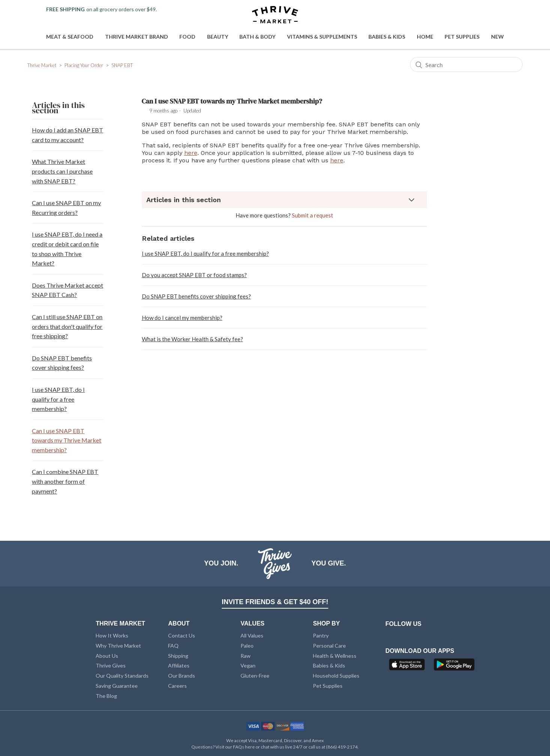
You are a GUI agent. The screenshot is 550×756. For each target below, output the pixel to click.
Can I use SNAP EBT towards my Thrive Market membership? (67, 440)
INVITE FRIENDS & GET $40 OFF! (275, 602)
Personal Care (329, 646)
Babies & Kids (387, 37)
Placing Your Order (84, 65)
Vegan (248, 665)
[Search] (466, 64)
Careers (177, 686)
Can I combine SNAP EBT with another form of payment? (65, 481)
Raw (246, 656)
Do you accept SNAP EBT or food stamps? (194, 275)
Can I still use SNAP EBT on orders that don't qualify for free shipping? (67, 326)
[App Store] (408, 667)
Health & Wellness (335, 656)
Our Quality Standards (122, 676)
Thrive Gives (111, 665)
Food (187, 37)
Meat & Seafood (70, 37)
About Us (107, 656)
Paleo (247, 646)
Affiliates (179, 665)
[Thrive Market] (275, 15)
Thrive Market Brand (137, 37)
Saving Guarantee (117, 686)
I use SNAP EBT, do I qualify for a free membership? (58, 399)
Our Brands (182, 676)
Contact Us (182, 635)
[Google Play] (454, 667)
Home (425, 37)
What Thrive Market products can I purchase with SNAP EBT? (62, 171)
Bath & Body (257, 37)
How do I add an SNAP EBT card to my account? (68, 135)
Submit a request (313, 215)
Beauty (218, 37)
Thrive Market (42, 65)
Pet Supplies (462, 37)
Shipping (178, 656)
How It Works (112, 635)
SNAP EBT (122, 65)
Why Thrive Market (118, 646)
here (191, 153)
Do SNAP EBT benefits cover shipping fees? (62, 363)
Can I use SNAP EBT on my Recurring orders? (66, 208)
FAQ (173, 646)
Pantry (321, 635)
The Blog (106, 696)
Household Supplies (336, 676)
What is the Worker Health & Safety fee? (192, 339)
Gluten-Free (255, 676)
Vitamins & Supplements (322, 37)
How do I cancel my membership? (182, 318)
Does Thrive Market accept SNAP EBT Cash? (68, 290)
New (497, 37)
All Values (252, 635)
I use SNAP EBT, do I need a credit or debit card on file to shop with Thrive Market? (67, 249)
